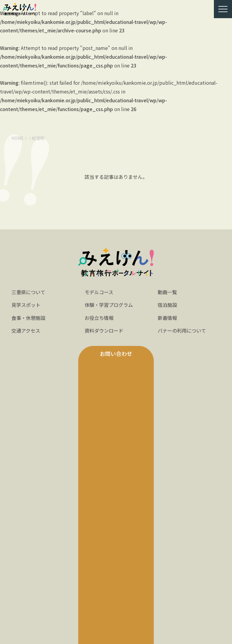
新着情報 (167, 318)
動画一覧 (167, 292)
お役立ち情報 (99, 318)
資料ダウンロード (104, 330)
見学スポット (26, 305)
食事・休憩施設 (28, 318)
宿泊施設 (167, 305)
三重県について (28, 292)
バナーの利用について (182, 330)
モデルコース (99, 292)
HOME (18, 138)
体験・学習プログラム (109, 305)
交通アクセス (26, 330)
